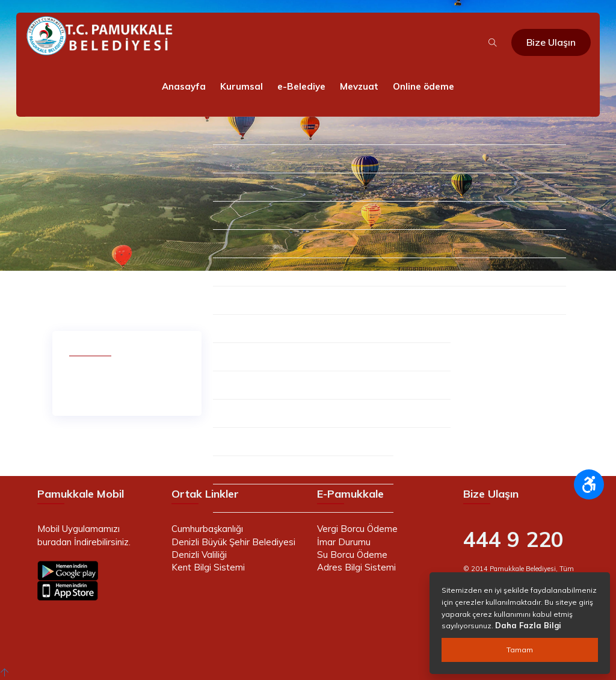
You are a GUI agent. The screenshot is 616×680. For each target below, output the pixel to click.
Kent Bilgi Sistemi (208, 567)
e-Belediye (301, 86)
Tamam (520, 650)
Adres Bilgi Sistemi (356, 567)
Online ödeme (423, 86)
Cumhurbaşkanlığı (207, 529)
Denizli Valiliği (199, 555)
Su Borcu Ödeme (352, 555)
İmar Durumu (344, 542)
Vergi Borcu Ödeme (357, 529)
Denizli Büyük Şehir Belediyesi (233, 542)
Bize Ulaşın (551, 42)
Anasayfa (184, 86)
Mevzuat (359, 86)
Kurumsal (242, 86)
